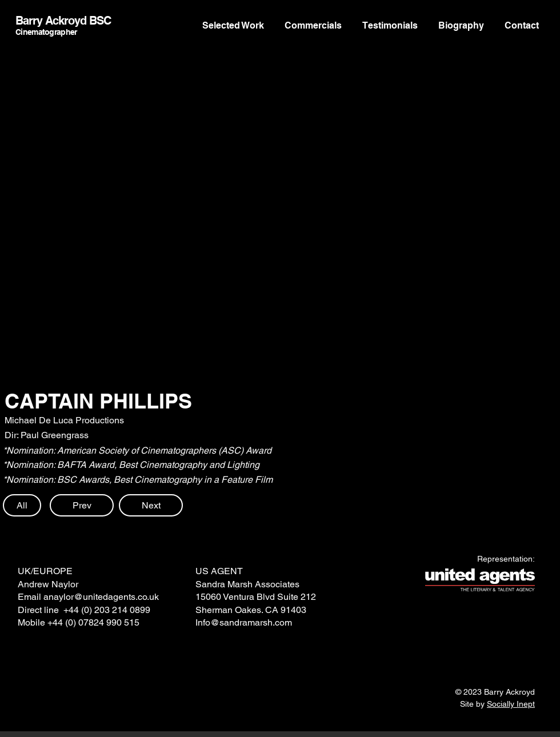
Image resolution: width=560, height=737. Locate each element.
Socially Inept (511, 704)
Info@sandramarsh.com (244, 622)
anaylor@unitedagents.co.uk (101, 597)
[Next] (151, 505)
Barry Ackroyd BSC (63, 21)
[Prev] (82, 505)
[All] (22, 505)
